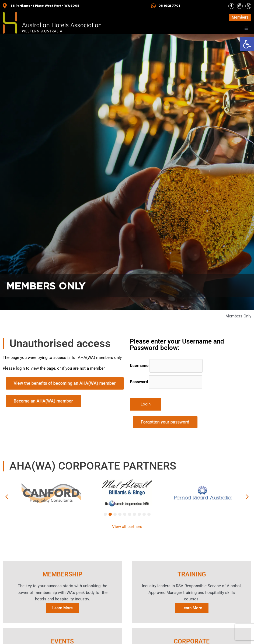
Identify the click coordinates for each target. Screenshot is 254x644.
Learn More (62, 608)
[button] (247, 44)
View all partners (127, 527)
